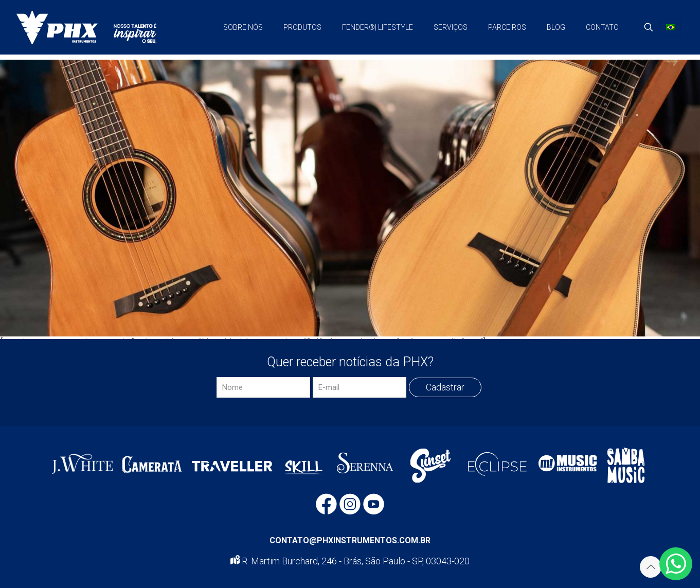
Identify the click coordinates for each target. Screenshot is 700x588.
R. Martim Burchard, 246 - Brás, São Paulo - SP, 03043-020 (350, 561)
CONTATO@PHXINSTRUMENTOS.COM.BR (350, 540)
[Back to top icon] (651, 567)
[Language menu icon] (671, 27)
